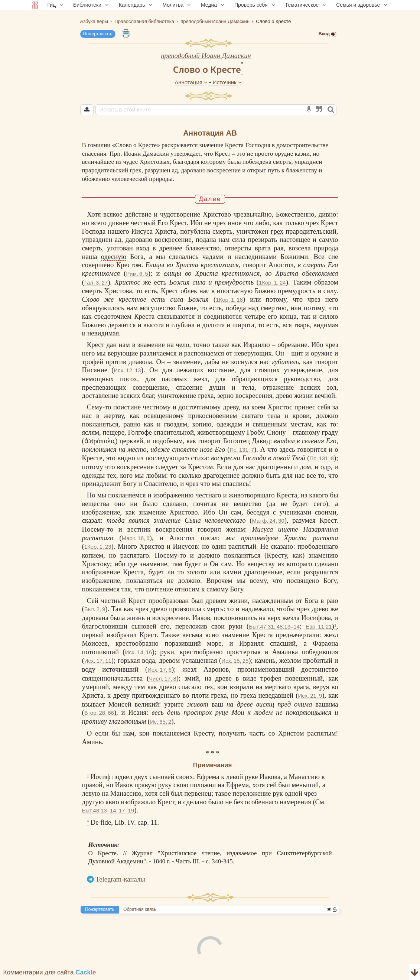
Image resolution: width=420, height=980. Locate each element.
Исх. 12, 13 (128, 373)
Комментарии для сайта (50, 975)
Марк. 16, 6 (136, 541)
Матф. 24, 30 (268, 523)
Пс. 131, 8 (322, 461)
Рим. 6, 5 (137, 276)
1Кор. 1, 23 (98, 549)
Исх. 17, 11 (98, 663)
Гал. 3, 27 (96, 285)
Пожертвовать (98, 34)
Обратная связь (140, 912)
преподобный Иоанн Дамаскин (206, 56)
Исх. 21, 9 (310, 698)
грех (277, 234)
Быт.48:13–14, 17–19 (108, 813)
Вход (328, 34)
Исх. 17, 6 (159, 672)
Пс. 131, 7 (242, 452)
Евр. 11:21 (319, 629)
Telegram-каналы (120, 882)
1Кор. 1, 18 (229, 302)
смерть (314, 267)
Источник (227, 82)
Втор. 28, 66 (99, 715)
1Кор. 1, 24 (272, 285)
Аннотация (192, 82)
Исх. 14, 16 (138, 655)
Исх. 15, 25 (235, 663)
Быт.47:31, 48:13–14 (274, 629)
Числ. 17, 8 (163, 681)
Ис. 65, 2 (161, 724)
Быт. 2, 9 (95, 612)
